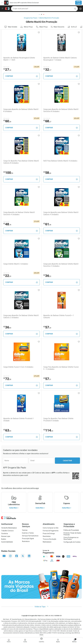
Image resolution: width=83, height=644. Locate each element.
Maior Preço (42, 27)
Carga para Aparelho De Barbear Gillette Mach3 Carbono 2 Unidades (21, 316)
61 (47, 224)
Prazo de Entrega (49, 533)
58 (47, 173)
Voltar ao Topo (42, 607)
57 (47, 327)
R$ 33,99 (6, 273)
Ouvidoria (5, 533)
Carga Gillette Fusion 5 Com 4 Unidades (18, 367)
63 (7, 430)
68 (47, 121)
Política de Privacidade (71, 530)
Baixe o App (79, 3)
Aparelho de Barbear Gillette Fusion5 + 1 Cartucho (59, 316)
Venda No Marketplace (9, 528)
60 (7, 121)
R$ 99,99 (6, 376)
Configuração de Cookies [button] (72, 542)
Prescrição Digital (28, 539)
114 (48, 430)
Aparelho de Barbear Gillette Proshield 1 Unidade (19, 420)
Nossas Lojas (6, 536)
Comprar (22, 76)
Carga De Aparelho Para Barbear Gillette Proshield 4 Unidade (58, 420)
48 (7, 224)
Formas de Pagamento (51, 531)
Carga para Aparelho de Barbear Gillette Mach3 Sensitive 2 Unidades (61, 265)
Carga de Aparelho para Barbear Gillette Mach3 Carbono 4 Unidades (61, 213)
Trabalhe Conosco (7, 531)
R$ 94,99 (6, 118)
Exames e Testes (28, 533)
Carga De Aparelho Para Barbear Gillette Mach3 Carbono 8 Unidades (21, 162)
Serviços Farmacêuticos (30, 536)
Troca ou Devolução (49, 539)
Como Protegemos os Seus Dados (71, 538)
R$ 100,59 (47, 118)
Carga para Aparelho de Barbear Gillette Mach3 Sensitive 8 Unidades (61, 110)
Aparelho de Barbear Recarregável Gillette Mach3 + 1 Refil (19, 59)
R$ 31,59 (6, 67)
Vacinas (25, 530)
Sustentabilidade (7, 542)
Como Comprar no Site (51, 528)
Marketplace (47, 542)
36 (47, 276)
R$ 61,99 (6, 222)
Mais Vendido (11, 27)
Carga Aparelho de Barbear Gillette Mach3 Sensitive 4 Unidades (19, 213)
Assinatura (26, 541)
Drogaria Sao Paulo (31, 18)
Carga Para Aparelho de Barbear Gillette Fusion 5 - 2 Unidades (61, 368)
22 (7, 276)
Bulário (4, 539)
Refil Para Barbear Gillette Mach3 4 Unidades (60, 161)
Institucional (7, 524)
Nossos (31, 525)
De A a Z (72, 27)
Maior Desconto (58, 27)
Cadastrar (67, 461)
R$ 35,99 (46, 67)
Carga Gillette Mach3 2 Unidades (16, 264)
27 (7, 70)
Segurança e (73, 525)
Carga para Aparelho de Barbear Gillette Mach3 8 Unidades (21, 110)
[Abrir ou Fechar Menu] (3, 9)
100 (8, 173)
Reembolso (47, 536)
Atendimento (49, 524)
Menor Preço (27, 27)
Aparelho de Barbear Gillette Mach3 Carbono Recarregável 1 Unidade (60, 59)
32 (47, 70)
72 (7, 379)
